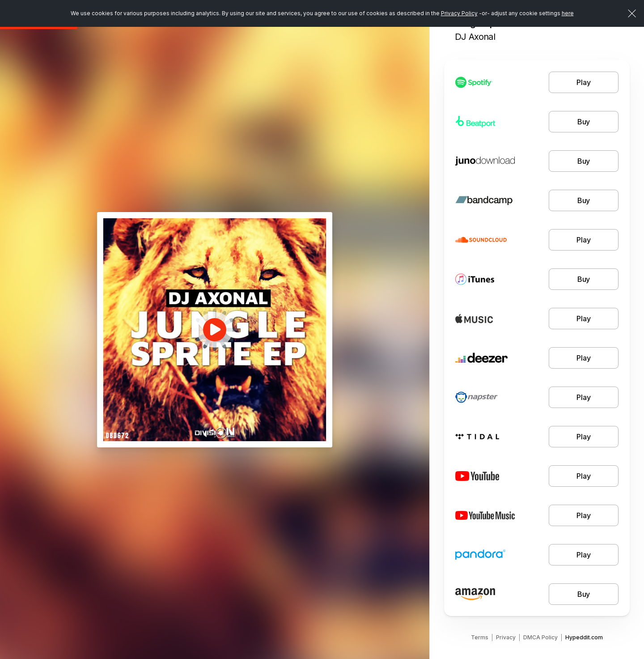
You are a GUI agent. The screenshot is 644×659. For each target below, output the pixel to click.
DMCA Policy (540, 637)
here (568, 13)
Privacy (506, 637)
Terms (480, 637)
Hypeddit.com (584, 637)
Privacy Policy (459, 13)
